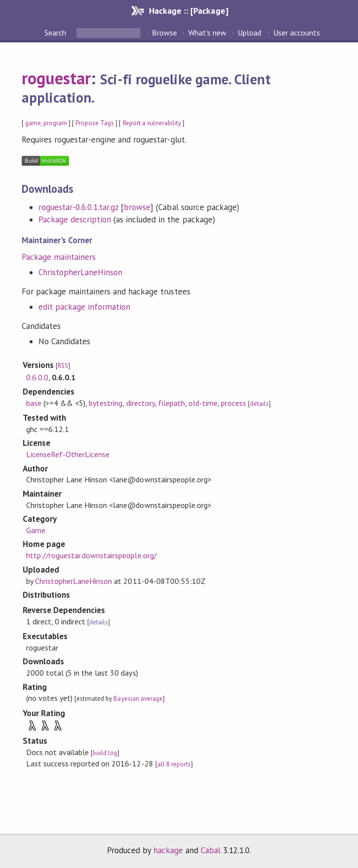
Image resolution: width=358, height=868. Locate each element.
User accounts (297, 33)
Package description (75, 219)
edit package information (85, 307)
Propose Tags (95, 123)
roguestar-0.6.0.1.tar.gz (79, 207)
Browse (164, 33)
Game (36, 530)
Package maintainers (59, 257)
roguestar (56, 78)
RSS (63, 366)
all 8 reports (174, 764)
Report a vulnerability (152, 123)
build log (105, 753)
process (233, 403)
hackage (168, 850)
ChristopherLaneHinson (81, 272)
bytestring (106, 403)
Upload (250, 33)
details (259, 404)
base (34, 403)
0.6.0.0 (37, 377)
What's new (207, 33)
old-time (203, 403)
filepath (172, 403)
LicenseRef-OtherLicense (68, 454)
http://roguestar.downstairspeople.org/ (91, 555)
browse (137, 207)
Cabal (211, 850)
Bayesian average (138, 699)
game (33, 123)
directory (141, 403)
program (55, 123)
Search (56, 33)
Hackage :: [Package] (188, 11)
